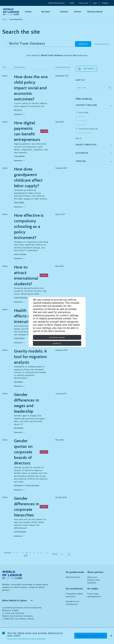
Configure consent (57, 337)
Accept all (57, 343)
